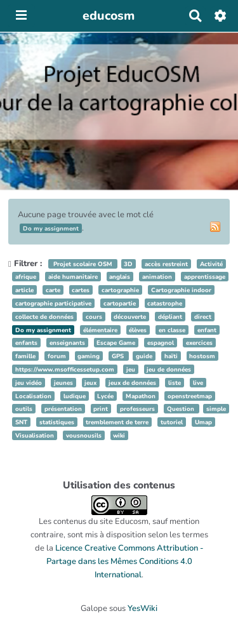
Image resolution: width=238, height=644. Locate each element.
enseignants (67, 343)
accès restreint (166, 264)
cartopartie (120, 303)
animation (157, 277)
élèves (138, 330)
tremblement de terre (117, 422)
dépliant (170, 317)
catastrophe (165, 303)
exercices (199, 343)
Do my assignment (43, 330)
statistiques (57, 422)
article (24, 290)
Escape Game (116, 343)
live (198, 383)
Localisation (33, 396)
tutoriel (172, 422)
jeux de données (132, 383)
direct (203, 317)
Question (182, 409)
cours (94, 317)
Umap (203, 422)
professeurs (137, 409)
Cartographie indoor (181, 290)
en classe (172, 330)
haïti (171, 356)
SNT (21, 422)
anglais (120, 277)
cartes (81, 290)
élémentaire (100, 330)
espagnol (161, 343)
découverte (130, 317)
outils (24, 409)
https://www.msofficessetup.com (65, 369)
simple (216, 409)
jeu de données (169, 369)
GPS (119, 356)
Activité (211, 264)
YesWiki (142, 608)
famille (25, 356)
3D (128, 264)
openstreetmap (190, 396)
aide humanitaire (73, 277)
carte (53, 290)
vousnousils (84, 435)
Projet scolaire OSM (83, 264)
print (101, 409)
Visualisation (35, 435)
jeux (90, 383)
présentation (63, 409)
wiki (119, 435)
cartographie (120, 290)
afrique (26, 277)
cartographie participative (53, 303)
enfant (207, 330)
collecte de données (44, 317)
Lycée (105, 396)
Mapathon (141, 396)
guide (144, 356)
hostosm (202, 356)
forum (57, 356)
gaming (89, 356)
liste (175, 383)
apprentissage (205, 277)
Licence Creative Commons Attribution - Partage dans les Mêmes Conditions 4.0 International (125, 561)
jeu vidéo (29, 383)
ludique (75, 396)
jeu (131, 369)
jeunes (63, 383)
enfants (26, 343)
